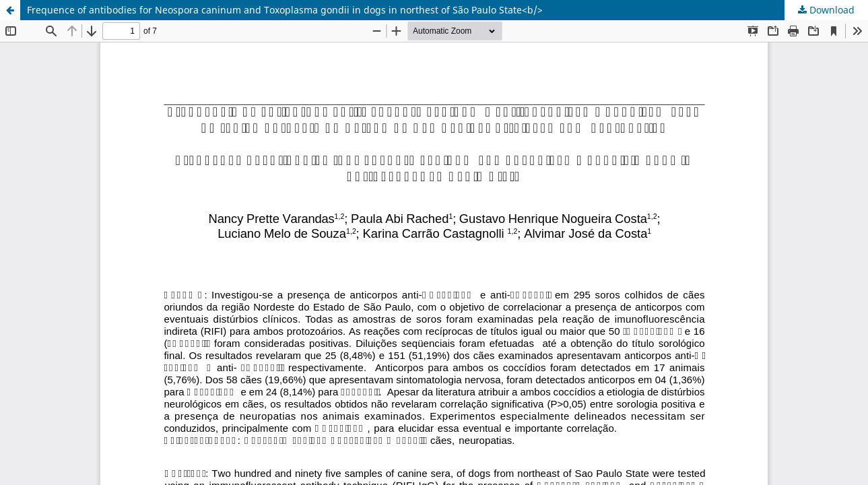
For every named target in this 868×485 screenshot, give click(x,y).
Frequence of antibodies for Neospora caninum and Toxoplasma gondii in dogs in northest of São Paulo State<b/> (285, 10)
